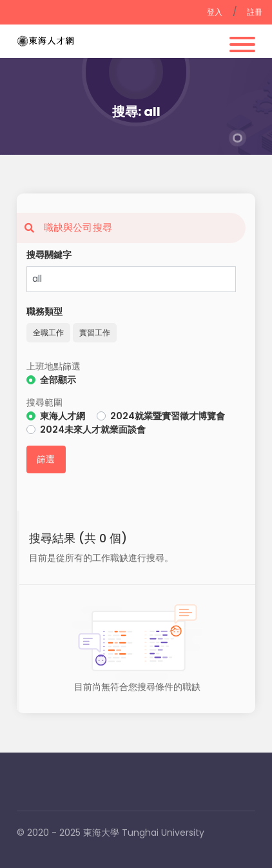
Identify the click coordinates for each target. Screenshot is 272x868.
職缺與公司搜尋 (64, 227)
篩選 (46, 459)
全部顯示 (58, 380)
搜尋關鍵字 (49, 255)
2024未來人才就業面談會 (93, 429)
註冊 (255, 12)
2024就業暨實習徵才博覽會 (168, 416)
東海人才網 (63, 416)
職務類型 (44, 311)
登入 (215, 12)
